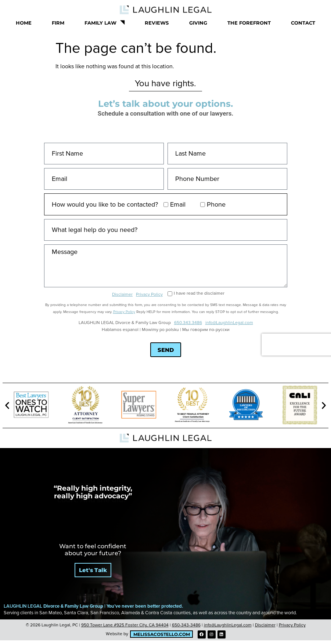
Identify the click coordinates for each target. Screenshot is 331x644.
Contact (303, 23)
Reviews (157, 23)
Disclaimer (122, 294)
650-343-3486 (186, 625)
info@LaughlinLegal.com (229, 323)
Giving (198, 23)
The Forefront (249, 23)
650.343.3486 (188, 323)
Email (178, 204)
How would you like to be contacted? (105, 204)
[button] (7, 406)
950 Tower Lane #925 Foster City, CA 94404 (125, 625)
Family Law (105, 23)
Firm (58, 23)
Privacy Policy (149, 294)
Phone (216, 204)
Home (24, 23)
